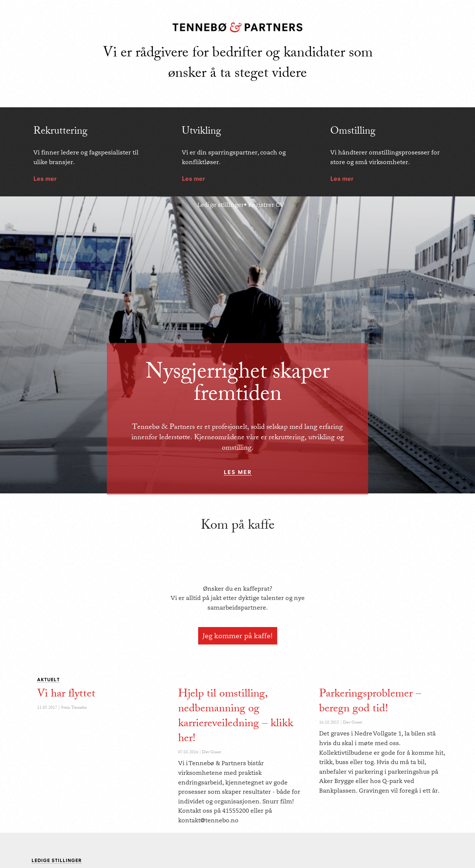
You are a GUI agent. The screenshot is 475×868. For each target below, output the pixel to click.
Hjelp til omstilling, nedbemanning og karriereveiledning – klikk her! (236, 717)
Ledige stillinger (221, 205)
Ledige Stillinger (57, 860)
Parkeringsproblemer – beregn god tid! (370, 702)
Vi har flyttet (66, 695)
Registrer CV (266, 205)
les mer (238, 472)
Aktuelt (48, 680)
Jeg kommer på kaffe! (238, 636)
